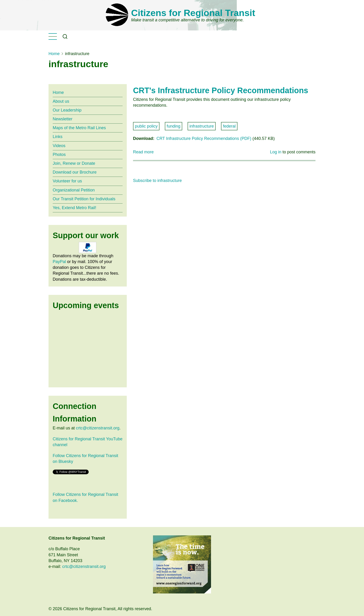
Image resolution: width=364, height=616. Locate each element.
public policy (146, 126)
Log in (276, 152)
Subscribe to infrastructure (157, 181)
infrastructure (202, 126)
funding (174, 126)
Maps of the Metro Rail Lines (79, 128)
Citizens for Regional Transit (193, 13)
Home (54, 54)
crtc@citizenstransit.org (98, 428)
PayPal (59, 262)
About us (61, 101)
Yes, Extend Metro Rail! (74, 208)
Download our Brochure (75, 172)
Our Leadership (67, 110)
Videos (59, 146)
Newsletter (63, 119)
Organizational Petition (74, 190)
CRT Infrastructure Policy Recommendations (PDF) (204, 138)
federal (229, 126)
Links (58, 137)
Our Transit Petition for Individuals (84, 199)
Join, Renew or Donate (74, 163)
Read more (143, 152)
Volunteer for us (67, 181)
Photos (59, 155)
